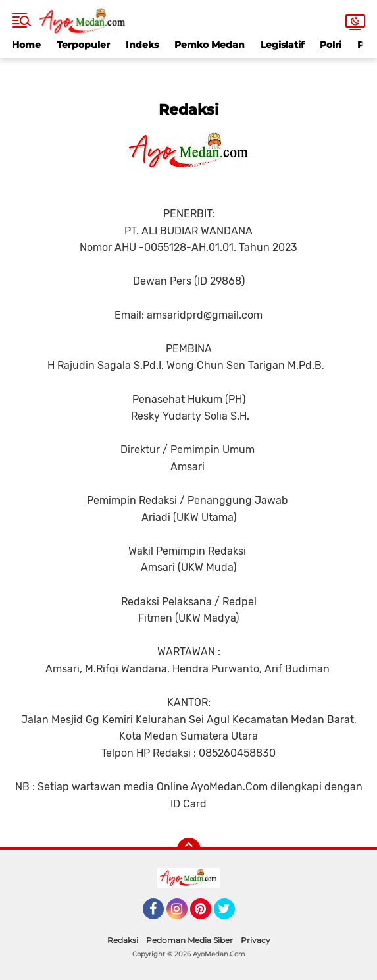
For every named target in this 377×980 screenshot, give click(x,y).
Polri (331, 45)
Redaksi (123, 940)
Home (26, 45)
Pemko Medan (210, 45)
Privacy (256, 940)
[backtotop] (189, 850)
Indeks (142, 45)
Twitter (230, 915)
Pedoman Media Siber (189, 940)
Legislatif (282, 45)
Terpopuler (83, 45)
